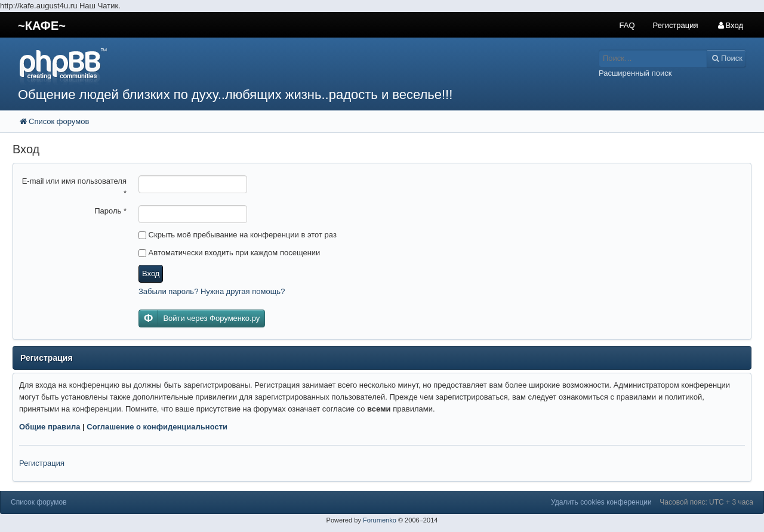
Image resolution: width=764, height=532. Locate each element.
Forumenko (380, 520)
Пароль (110, 211)
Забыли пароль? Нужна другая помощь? (212, 291)
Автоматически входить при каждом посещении (229, 253)
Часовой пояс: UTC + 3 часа (706, 502)
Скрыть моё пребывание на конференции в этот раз (238, 235)
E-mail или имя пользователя (74, 187)
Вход (151, 273)
